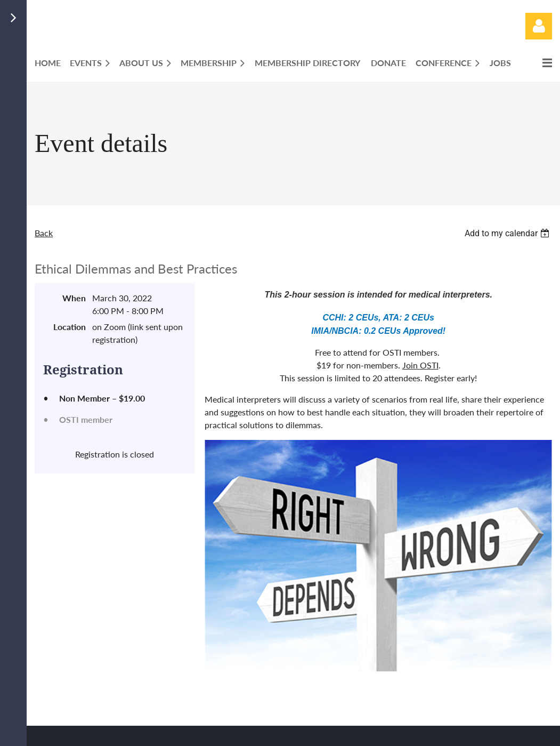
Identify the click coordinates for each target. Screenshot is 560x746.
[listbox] (508, 233)
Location (70, 327)
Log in (539, 26)
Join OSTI (420, 365)
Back (44, 233)
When (74, 298)
